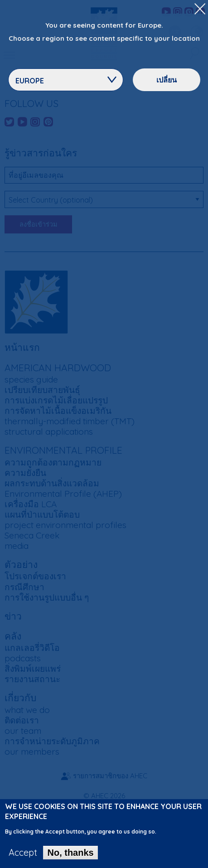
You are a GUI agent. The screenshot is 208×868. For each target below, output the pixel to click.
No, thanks (70, 856)
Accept (23, 856)
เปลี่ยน (167, 80)
